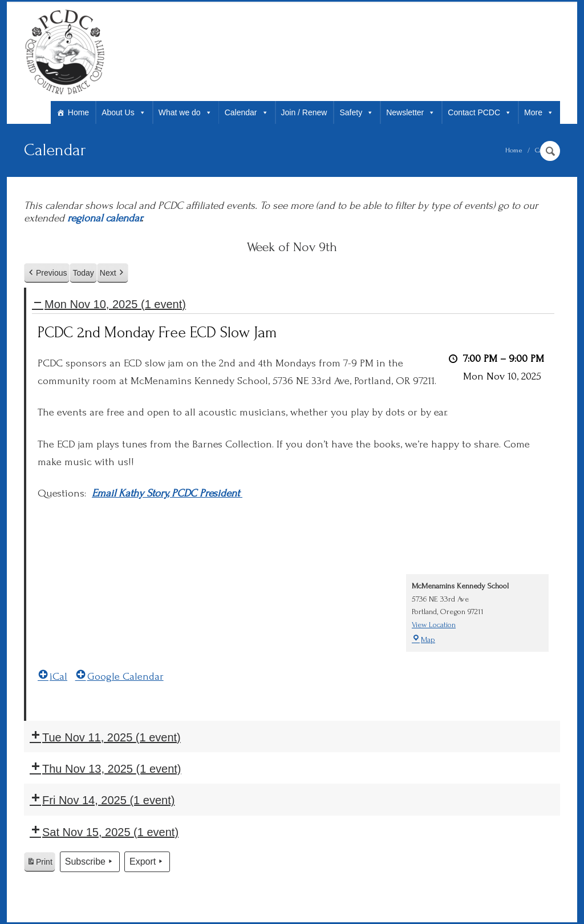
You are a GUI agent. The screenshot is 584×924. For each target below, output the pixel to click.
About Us (124, 112)
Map (423, 639)
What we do (185, 112)
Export (147, 862)
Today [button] (83, 273)
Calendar (247, 112)
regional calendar (104, 218)
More (539, 112)
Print (39, 864)
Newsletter (411, 112)
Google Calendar (119, 677)
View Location (434, 625)
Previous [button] (47, 273)
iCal (52, 677)
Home (78, 112)
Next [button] (113, 273)
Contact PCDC (480, 112)
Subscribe (90, 862)
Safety (356, 112)
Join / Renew (304, 112)
